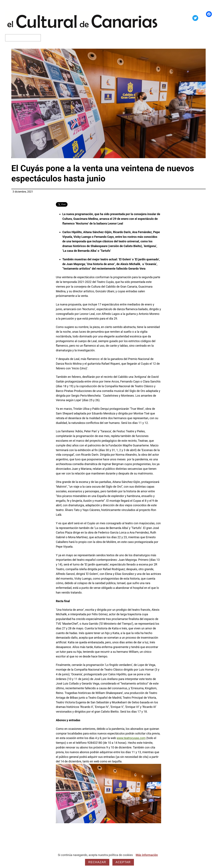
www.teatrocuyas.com (131, 738)
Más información (147, 855)
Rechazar (97, 862)
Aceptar (123, 862)
